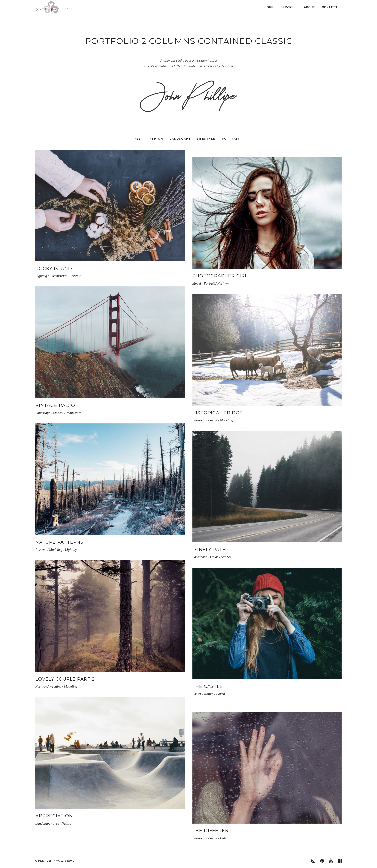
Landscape (180, 139)
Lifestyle (206, 139)
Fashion (155, 139)
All (138, 139)
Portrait (231, 139)
